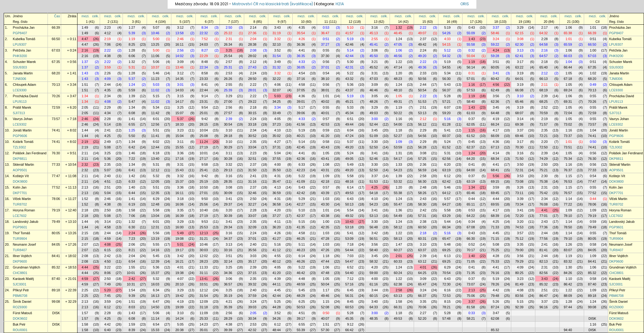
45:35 (349, 318)
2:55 (375, 39)
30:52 (252, 136)
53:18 (349, 227)
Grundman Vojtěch (27, 267)
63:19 (447, 170)
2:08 (253, 50)
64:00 (471, 170)
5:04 (277, 153)
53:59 (398, 147)
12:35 (155, 193)
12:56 (155, 124)
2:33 (423, 73)
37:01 (325, 67)
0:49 (593, 85)
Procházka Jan (24, 27)
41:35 (301, 227)
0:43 (472, 27)
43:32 (349, 79)
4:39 (277, 279)
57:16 (349, 284)
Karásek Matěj (23, 279)
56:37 (447, 90)
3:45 (496, 107)
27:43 (252, 67)
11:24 (204, 142)
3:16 (375, 27)
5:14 (350, 50)
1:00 (593, 50)
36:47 (325, 33)
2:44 (108, 85)
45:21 (349, 102)
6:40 (108, 330)
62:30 (519, 44)
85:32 (56, 267)
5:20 (108, 290)
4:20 (277, 210)
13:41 (204, 279)
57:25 (422, 159)
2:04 (253, 39)
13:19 (155, 239)
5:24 (447, 142)
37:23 (276, 124)
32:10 (276, 44)
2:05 (85, 107)
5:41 (447, 130)
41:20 (325, 136)
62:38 (398, 284)
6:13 (447, 256)
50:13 (349, 204)
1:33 (399, 164)
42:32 (252, 330)
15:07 (180, 113)
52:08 (325, 307)
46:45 (398, 33)
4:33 (447, 39)
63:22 (519, 67)
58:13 (398, 239)
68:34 (495, 159)
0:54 (326, 73)
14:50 (155, 307)
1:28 (132, 50)
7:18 (350, 244)
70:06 (422, 307)
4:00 (277, 164)
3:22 (108, 267)
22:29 (204, 56)
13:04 (155, 216)
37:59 (252, 296)
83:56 (519, 296)
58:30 (422, 204)
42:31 (349, 67)
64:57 (544, 56)
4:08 (108, 102)
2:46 (180, 39)
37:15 (252, 273)
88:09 (568, 296)
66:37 (422, 296)
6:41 (132, 170)
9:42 (205, 119)
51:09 (374, 136)
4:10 (277, 130)
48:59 (301, 284)
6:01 (156, 119)
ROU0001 (20, 330)
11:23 (155, 79)
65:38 (568, 33)
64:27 (447, 204)
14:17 (180, 102)
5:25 (277, 302)
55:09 (471, 33)
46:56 (398, 56)
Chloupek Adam (25, 85)
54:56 (422, 136)
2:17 (544, 27)
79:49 (56, 222)
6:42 (132, 147)
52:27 (398, 136)
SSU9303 (20, 67)
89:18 (56, 290)
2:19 (108, 39)
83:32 (568, 261)
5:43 (447, 85)
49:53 (349, 193)
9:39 (132, 296)
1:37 (85, 62)
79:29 (519, 261)
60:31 (422, 239)
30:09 (228, 193)
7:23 (132, 239)
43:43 (325, 147)
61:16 (374, 284)
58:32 (374, 261)
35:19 (228, 296)
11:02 (155, 90)
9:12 (350, 324)
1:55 (132, 267)
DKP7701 (20, 193)
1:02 (593, 73)
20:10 (180, 284)
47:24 (349, 136)
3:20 (229, 210)
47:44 (325, 261)
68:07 (519, 113)
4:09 (108, 79)
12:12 (155, 170)
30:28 (228, 159)
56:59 (422, 170)
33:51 (204, 284)
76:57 (568, 193)
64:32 (544, 33)
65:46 (519, 102)
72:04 (568, 113)
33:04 (252, 147)
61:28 (447, 124)
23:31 (204, 102)
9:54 (205, 107)
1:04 (569, 62)
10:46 (155, 33)
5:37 (132, 79)
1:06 (569, 27)
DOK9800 (20, 181)
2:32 (85, 164)
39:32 (252, 284)
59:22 (495, 44)
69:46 (519, 136)
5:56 (496, 176)
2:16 (85, 50)
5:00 (156, 39)
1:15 (472, 130)
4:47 (85, 39)
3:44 (375, 290)
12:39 (155, 261)
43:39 (325, 193)
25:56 (204, 204)
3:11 (180, 142)
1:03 (326, 199)
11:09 (204, 313)
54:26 (447, 33)
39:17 (301, 318)
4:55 (277, 256)
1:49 (85, 27)
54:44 (349, 250)
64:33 (374, 307)
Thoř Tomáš (22, 233)
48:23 (398, 79)
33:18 (252, 124)
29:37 (228, 204)
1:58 (132, 210)
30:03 (204, 250)
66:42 (349, 330)
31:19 (276, 33)
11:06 (155, 56)
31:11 (204, 273)
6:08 (132, 113)
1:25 (132, 130)
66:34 (447, 227)
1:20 (399, 73)
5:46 (156, 73)
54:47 (349, 261)
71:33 (495, 227)
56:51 (374, 239)
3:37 (496, 27)
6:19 (132, 204)
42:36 (301, 159)
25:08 (204, 136)
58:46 (495, 33)
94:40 (568, 330)
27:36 (252, 33)
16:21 (180, 261)
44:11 (276, 284)
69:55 (495, 204)
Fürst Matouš (23, 313)
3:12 (180, 27)
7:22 (132, 159)
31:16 (252, 181)
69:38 (519, 124)
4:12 (108, 33)
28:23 (204, 261)
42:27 (301, 204)
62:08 (495, 318)
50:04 (325, 284)
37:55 (276, 159)
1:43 (472, 39)
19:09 (180, 307)
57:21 (447, 102)
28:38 (252, 44)
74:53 (519, 227)
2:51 (423, 107)
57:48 (447, 318)
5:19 (447, 27)
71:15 (495, 239)
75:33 (495, 261)
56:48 (374, 227)
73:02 (568, 124)
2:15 (85, 233)
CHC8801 (20, 273)
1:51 (85, 85)
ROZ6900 (20, 307)
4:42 (496, 290)
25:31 (228, 67)
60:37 (447, 136)
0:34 (472, 222)
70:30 (519, 147)
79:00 (519, 250)
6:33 (302, 164)
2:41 (108, 130)
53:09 (349, 239)
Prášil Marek (22, 107)
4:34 (108, 113)
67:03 (56, 50)
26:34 (228, 44)
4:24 (496, 50)
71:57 (544, 124)
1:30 (569, 267)
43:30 (325, 204)
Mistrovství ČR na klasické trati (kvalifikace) (273, 4)
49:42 (422, 44)
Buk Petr (19, 324)
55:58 (471, 44)
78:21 (447, 307)
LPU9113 (20, 102)
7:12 (350, 279)
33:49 (276, 113)
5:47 (132, 102)
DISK (56, 313)
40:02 (325, 102)
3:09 (180, 62)
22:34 (204, 67)
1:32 (399, 27)
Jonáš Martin (22, 130)
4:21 (229, 302)
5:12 (447, 50)
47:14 (398, 67)
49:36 (422, 67)
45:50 (374, 56)
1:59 (132, 324)
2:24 (423, 50)
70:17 (471, 250)
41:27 (276, 239)
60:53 (349, 307)
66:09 (495, 136)
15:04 (180, 136)
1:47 (399, 244)
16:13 (155, 296)
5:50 (132, 136)
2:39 (544, 96)
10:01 (204, 153)
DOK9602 (20, 318)
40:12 (276, 261)
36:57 (228, 284)
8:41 (205, 85)
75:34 (568, 159)
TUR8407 (20, 250)
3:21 (375, 62)
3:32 (277, 39)
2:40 (108, 176)
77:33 (56, 164)
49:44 (349, 124)
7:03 (350, 256)
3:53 (520, 176)
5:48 (447, 244)
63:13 (398, 296)
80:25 (519, 273)
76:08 (544, 204)
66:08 (519, 90)
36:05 (301, 67)
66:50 (56, 39)
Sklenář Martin (24, 164)
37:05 (301, 90)
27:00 (228, 102)
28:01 (252, 90)
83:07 (568, 250)
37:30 (325, 56)
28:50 (252, 79)
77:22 (568, 204)
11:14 (155, 318)
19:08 (180, 239)
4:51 (108, 181)
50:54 (422, 90)
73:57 (56, 119)
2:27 (423, 313)
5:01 (180, 244)
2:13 (85, 187)
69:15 (495, 181)
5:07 (156, 27)
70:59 (544, 113)
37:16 (301, 79)
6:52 (350, 267)
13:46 (180, 67)
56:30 (447, 79)
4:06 (277, 85)
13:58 (180, 33)
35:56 (252, 250)
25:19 (204, 181)
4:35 (302, 27)
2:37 (423, 39)
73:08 (519, 181)
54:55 (447, 67)
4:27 (277, 142)
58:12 (398, 227)
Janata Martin (23, 73)
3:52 (277, 50)
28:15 (204, 124)
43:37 (349, 90)
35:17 (252, 261)
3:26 (520, 187)
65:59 (568, 44)
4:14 (496, 153)
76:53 (568, 181)
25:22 (228, 33)
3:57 (520, 233)
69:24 (568, 90)
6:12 (447, 176)
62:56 (447, 159)
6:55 (132, 124)
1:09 (399, 142)
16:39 (180, 216)
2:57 (229, 62)
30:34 (252, 318)
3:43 (277, 27)
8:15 (447, 302)
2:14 (253, 27)
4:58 (302, 85)
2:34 (108, 96)
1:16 (472, 85)
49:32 (349, 216)
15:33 (155, 330)
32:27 (252, 204)
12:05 (155, 181)
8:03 (132, 307)
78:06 (56, 199)
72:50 (544, 147)
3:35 (180, 210)
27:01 (204, 193)
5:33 (350, 107)
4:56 (496, 85)
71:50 (519, 159)
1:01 (593, 27)
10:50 (204, 187)
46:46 (374, 90)
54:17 (398, 159)
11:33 (204, 267)
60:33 (398, 261)
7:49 (108, 284)
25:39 (228, 90)
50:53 (301, 307)
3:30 (375, 142)
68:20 (56, 73)
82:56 (544, 273)
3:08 (520, 39)
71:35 (471, 273)
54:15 (447, 44)
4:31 (277, 176)
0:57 (326, 119)
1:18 (399, 130)
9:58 (205, 164)
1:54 (132, 290)
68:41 (495, 170)
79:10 (568, 239)
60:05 (495, 67)
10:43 (349, 222)
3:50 (520, 164)
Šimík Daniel (22, 302)
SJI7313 (19, 113)
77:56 (544, 239)
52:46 (374, 159)
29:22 (252, 102)
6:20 (447, 164)
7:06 (108, 44)
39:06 (301, 113)
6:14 (350, 187)
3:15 (180, 96)
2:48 (423, 187)
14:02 (180, 56)
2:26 (108, 73)
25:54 (228, 56)
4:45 (496, 233)
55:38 (398, 193)
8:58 (205, 73)
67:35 (56, 62)
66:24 (495, 124)
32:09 (252, 227)
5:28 (447, 96)
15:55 (180, 147)
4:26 (302, 39)
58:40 (471, 102)
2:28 (544, 39)
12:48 (155, 204)
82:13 (544, 261)
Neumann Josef (25, 244)
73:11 (519, 193)
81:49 (519, 284)
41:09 (301, 181)
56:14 (471, 67)
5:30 (350, 62)
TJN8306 (20, 79)
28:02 (252, 56)
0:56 (326, 62)
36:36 (301, 44)
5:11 (302, 244)
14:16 (155, 250)
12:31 (155, 227)
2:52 (544, 107)
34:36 (228, 273)
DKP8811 (20, 159)
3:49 (277, 62)
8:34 (205, 27)
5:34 (447, 73)
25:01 (204, 113)
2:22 (423, 27)
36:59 (276, 193)
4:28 (496, 256)
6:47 (156, 302)
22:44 (204, 90)
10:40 (204, 210)
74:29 (544, 159)
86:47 (544, 296)
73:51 (568, 147)
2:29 (108, 107)
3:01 (180, 85)
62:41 (519, 56)
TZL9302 (20, 147)
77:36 (544, 227)
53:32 (398, 181)
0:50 (593, 142)
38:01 (325, 90)
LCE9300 (20, 90)
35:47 (276, 181)
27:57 (228, 113)
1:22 (399, 62)
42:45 (301, 147)
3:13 (520, 50)
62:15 (519, 33)
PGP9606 (20, 136)
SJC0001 (20, 284)
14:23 (204, 324)
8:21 (132, 250)
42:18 (325, 181)
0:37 (472, 119)
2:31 (229, 39)
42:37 (301, 216)
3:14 (520, 119)
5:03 (156, 85)
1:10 (569, 279)
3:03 (253, 256)
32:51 (252, 159)
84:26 (568, 273)
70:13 (56, 85)
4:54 (302, 73)
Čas (57, 16)
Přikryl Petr (21, 290)
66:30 (471, 239)
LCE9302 (20, 124)
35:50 (276, 170)
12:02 (204, 256)
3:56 (496, 96)
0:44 (472, 199)
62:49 (495, 90)
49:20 (422, 56)
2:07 (85, 244)
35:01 (204, 330)
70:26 (56, 96)
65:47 (447, 239)
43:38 (325, 216)
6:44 (132, 193)
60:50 (422, 227)
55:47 (398, 204)
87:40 (56, 279)
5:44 (447, 222)
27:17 (204, 159)
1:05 (569, 73)
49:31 (398, 102)
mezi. (85, 16)
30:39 (228, 216)
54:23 (398, 170)
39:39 (228, 330)
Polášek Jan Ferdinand (30, 153)
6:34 (156, 290)
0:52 (472, 244)
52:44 (374, 124)
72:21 (544, 136)
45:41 (374, 44)
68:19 (544, 90)
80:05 (56, 233)
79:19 (56, 210)
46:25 (301, 239)
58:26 (422, 193)
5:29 (302, 199)
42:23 (301, 170)
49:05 (349, 159)
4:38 (108, 56)
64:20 (471, 159)
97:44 (568, 307)
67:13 (495, 147)
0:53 (326, 27)
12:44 (155, 147)
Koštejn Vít (21, 176)
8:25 (132, 44)
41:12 (276, 250)
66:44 (568, 67)
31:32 (276, 67)
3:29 (520, 27)
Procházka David (25, 96)
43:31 (325, 170)
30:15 (252, 113)
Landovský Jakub (26, 222)
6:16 (447, 290)
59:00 (374, 273)
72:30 (447, 284)
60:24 (398, 273)
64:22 (471, 216)
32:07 (276, 90)
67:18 (568, 79)
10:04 (204, 130)
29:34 (228, 227)
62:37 (471, 147)
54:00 (398, 124)
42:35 (325, 227)
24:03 (204, 44)
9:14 (205, 96)
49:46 (325, 296)
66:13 (544, 79)
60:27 (398, 250)
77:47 (56, 176)
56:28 (422, 147)
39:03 (252, 307)
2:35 (544, 130)
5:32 (156, 176)
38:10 (325, 79)
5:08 (108, 147)
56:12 (422, 124)
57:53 (471, 90)
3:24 (496, 39)
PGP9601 (20, 227)
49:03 (374, 113)
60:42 (495, 79)
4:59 (108, 239)
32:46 (252, 193)
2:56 (180, 50)
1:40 (132, 187)
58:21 (471, 318)
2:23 (108, 27)
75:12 (519, 239)
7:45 (108, 296)
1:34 (85, 96)
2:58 (423, 176)
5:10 (350, 27)
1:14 (569, 199)
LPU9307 (20, 44)
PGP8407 (20, 33)
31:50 (252, 170)
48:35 (374, 318)
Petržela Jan (22, 50)
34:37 (228, 239)
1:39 (132, 96)
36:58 (276, 204)
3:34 (277, 107)
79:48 (495, 296)
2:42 (423, 210)
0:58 (326, 142)
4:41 (302, 50)
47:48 (325, 273)
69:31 (568, 102)
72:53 (447, 296)
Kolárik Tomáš (23, 142)
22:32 (204, 33)
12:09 (204, 302)
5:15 (156, 96)
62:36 (495, 102)
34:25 (276, 102)
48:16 (349, 181)
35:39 (228, 307)
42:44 (349, 56)
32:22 (276, 79)
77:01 (544, 216)
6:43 (350, 199)
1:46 (132, 153)
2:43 (423, 199)
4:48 (302, 279)
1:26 (569, 244)
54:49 (398, 216)
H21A (340, 4)
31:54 (276, 56)
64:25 (422, 273)
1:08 (326, 164)
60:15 (374, 296)
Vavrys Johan (23, 119)
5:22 (350, 73)
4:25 (108, 136)
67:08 (471, 227)
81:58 (471, 307)
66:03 (568, 56)
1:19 (132, 39)
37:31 (276, 147)
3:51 (496, 62)
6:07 (447, 107)
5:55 (156, 244)
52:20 (422, 318)
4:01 (180, 267)
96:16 (544, 307)
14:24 (180, 318)
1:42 (132, 176)
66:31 (398, 307)
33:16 (228, 250)
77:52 (56, 187)
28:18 (228, 136)
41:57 (349, 33)
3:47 (496, 313)
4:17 (496, 130)
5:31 (132, 67)
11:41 (155, 136)
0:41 (472, 164)
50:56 (422, 79)
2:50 (229, 27)
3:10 (520, 96)
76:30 (56, 153)
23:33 (204, 79)
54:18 (374, 193)
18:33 (180, 124)
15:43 (180, 170)
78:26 (495, 284)
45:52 (374, 67)
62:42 (447, 181)
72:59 (56, 107)
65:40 (544, 67)
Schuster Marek (25, 62)
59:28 (495, 56)
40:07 (325, 318)
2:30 (544, 176)
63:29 (447, 216)
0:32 (472, 50)
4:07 (180, 279)
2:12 (253, 62)
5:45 (156, 256)
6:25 (302, 302)
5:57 (447, 199)
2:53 (229, 73)
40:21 (301, 136)
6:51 (350, 119)
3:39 (520, 199)
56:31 (349, 296)
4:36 (302, 96)
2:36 (423, 164)
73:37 (568, 136)
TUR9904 (20, 239)
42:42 (301, 193)
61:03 (471, 113)
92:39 (519, 307)
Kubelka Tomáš (24, 39)
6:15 (108, 250)
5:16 (447, 119)
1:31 (399, 153)
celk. (95, 16)
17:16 (180, 159)
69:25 (447, 250)
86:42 (568, 284)
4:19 (496, 119)
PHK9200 (20, 56)
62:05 (471, 124)
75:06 (471, 296)
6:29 (156, 199)
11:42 (155, 113)
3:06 (375, 50)
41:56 (301, 124)
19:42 (180, 296)
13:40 (155, 159)
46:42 (301, 273)
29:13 (228, 170)
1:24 (399, 39)
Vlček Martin (22, 199)
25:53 (204, 227)
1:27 (132, 27)
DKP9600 (20, 261)
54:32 (447, 56)
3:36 (180, 153)
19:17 (180, 250)
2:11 (544, 85)
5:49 (350, 164)
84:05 (56, 244)
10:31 (131, 284)
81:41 (544, 250)
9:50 (205, 199)
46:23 (301, 250)
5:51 (156, 130)
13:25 (155, 44)
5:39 (132, 33)
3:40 (375, 302)
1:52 (85, 199)
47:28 (325, 239)
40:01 (325, 113)
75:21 (544, 170)
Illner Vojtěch (22, 256)
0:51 (326, 39)
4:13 (277, 187)
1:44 (85, 130)
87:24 (495, 307)
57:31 (422, 216)
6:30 (132, 227)
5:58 (350, 176)
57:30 (325, 330)
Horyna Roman (24, 210)
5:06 (156, 62)
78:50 (568, 227)
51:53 (422, 102)
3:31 (375, 73)
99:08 (56, 302)
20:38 (180, 330)
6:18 (156, 153)
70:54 (447, 273)
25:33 (204, 318)
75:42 (544, 193)
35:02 (276, 136)
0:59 (326, 130)
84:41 (56, 256)
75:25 (495, 250)
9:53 (205, 222)
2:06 (132, 244)
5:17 (302, 107)
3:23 (180, 130)
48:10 (398, 90)
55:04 (471, 56)
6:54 (132, 261)
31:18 (204, 307)
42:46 (349, 44)
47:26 (325, 250)
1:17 (326, 290)
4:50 (108, 261)
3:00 (375, 119)
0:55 (326, 50)
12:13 (204, 233)
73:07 (471, 284)
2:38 (423, 222)
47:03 (374, 79)
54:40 (349, 273)
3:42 (375, 233)
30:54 (228, 124)
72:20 (519, 216)
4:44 (496, 199)
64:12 (447, 193)
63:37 (422, 250)
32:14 (228, 261)
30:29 (228, 147)
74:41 (56, 130)
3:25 (229, 50)
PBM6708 (20, 296)
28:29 (228, 318)
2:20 (544, 142)
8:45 (350, 302)
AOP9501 (20, 170)
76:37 (568, 170)
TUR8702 (20, 204)
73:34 (519, 204)
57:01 (471, 79)
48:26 (374, 102)
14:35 (180, 79)
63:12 (422, 261)
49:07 (422, 33)
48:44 (276, 330)
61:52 (471, 136)
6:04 (350, 130)
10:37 (155, 67)
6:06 (132, 56)
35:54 (301, 33)
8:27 (205, 50)
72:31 (519, 170)
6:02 (156, 142)
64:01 (519, 79)
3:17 (520, 62)
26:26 (228, 79)
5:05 (180, 324)
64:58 (544, 44)
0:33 (472, 313)
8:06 (108, 273)
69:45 (495, 193)
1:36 (399, 210)
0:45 (472, 142)
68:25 (544, 102)
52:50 (374, 147)
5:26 (496, 302)
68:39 (495, 216)
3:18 (180, 199)
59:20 (447, 113)
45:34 (349, 113)
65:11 (471, 204)
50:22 (398, 113)
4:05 (277, 119)
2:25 (85, 290)
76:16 (495, 273)
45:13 (374, 33)
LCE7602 (20, 216)
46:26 (301, 261)
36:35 (301, 56)
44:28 (276, 307)
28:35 (228, 181)
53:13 (422, 113)
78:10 (568, 216)
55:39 (301, 330)
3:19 (520, 73)
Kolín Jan (20, 187)
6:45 (350, 290)
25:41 (204, 170)
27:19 (204, 147)
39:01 (301, 102)
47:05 (398, 44)
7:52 (205, 39)
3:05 (375, 96)
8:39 (132, 330)
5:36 (350, 85)
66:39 (56, 27)
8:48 (205, 62)
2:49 (108, 142)
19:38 (180, 273)
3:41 (496, 73)
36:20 (276, 227)
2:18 (544, 62)
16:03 (155, 284)
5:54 (350, 210)
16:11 (180, 44)
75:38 (544, 181)
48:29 (301, 296)
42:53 (325, 124)
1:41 (132, 119)
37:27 (325, 44)
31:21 (204, 239)
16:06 (180, 204)
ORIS (465, 4)
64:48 (495, 113)
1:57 (85, 313)
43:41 (325, 159)
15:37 (180, 181)
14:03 (180, 90)
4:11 (277, 222)
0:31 (472, 73)
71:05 (471, 261)
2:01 (399, 256)
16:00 (180, 227)
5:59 (132, 90)
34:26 (276, 318)
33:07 (252, 216)
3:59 (108, 67)
